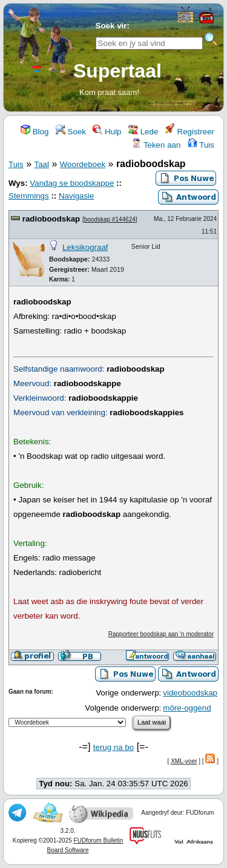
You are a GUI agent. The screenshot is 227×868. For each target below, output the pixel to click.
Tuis (201, 145)
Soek (71, 132)
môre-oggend (187, 708)
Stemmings (29, 196)
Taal (41, 164)
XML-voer (184, 761)
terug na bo (113, 747)
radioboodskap (51, 219)
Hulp (107, 132)
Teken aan (156, 145)
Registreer (190, 132)
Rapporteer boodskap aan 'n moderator (161, 634)
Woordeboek (83, 164)
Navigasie (77, 196)
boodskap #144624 (110, 219)
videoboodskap (190, 693)
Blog (35, 132)
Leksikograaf (85, 247)
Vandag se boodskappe (72, 183)
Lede (143, 132)
